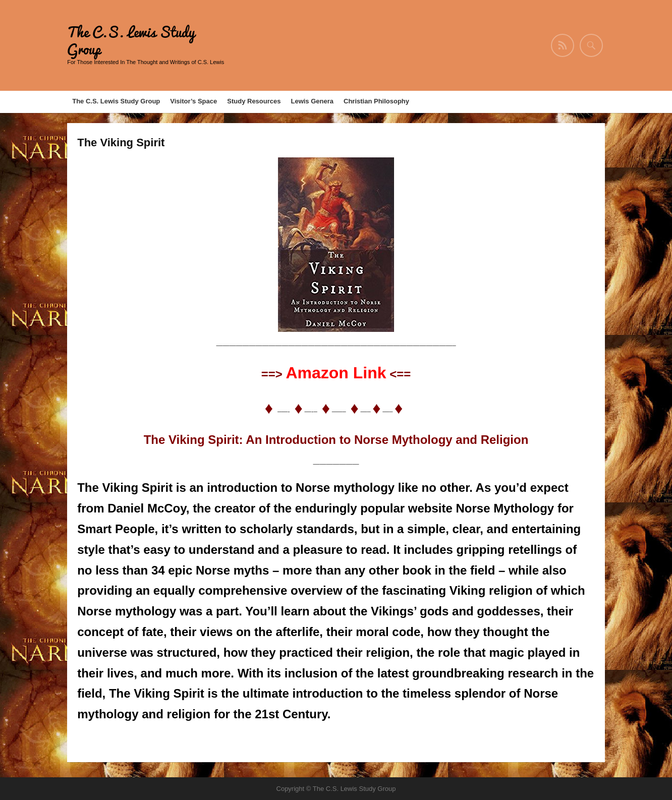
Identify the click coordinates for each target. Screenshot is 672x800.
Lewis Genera (312, 101)
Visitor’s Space (193, 101)
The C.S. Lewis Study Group (131, 41)
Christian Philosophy (376, 101)
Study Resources (254, 101)
